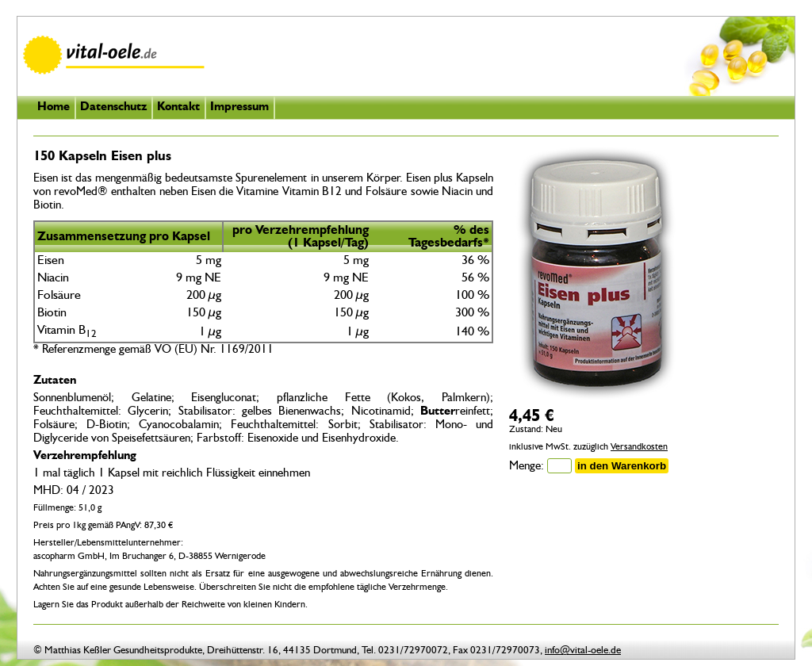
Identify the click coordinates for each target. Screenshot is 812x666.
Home (54, 107)
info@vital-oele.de (583, 651)
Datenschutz (113, 107)
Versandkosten (639, 447)
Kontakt (178, 107)
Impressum (239, 107)
